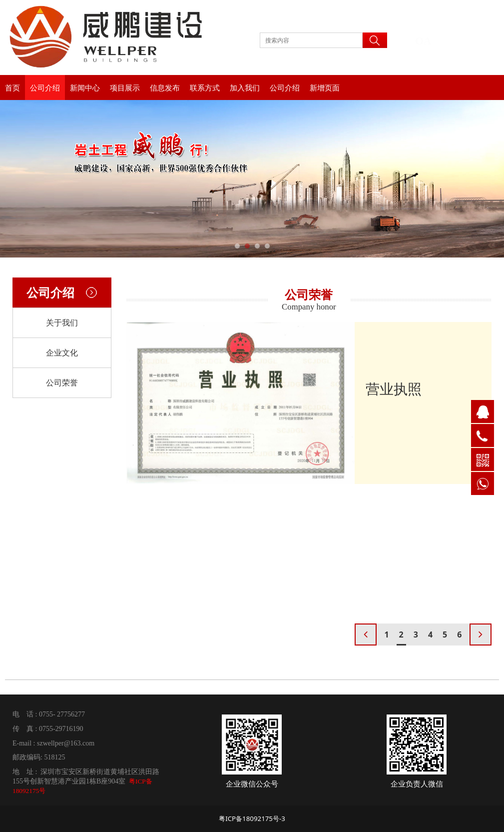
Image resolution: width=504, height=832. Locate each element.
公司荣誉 (62, 382)
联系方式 (205, 87)
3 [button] (416, 634)
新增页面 (325, 87)
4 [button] (430, 634)
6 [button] (459, 634)
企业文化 (62, 352)
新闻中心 (85, 87)
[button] (481, 634)
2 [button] (401, 634)
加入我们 (245, 87)
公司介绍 (45, 87)
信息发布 (165, 87)
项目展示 (125, 87)
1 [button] (386, 634)
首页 (12, 87)
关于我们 (62, 322)
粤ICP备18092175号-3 (252, 818)
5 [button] (445, 634)
